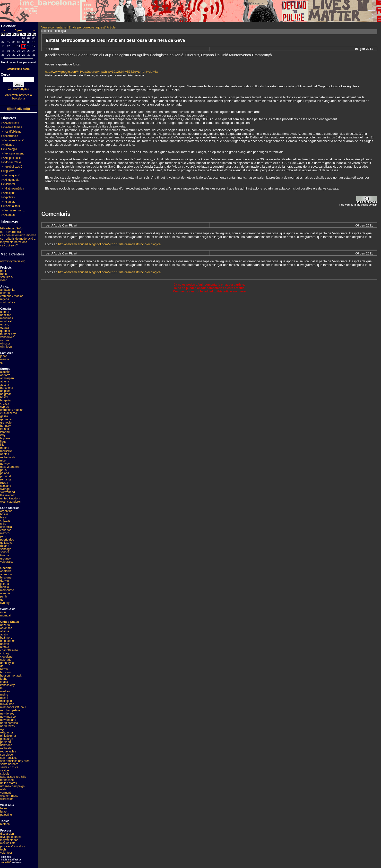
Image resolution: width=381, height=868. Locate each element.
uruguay (5, 559)
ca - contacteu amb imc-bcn (18, 235)
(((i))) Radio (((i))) (19, 109)
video (4, 280)
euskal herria (9, 413)
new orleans (8, 720)
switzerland (8, 492)
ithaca (4, 682)
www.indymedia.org (13, 261)
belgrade (6, 394)
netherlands (8, 457)
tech (3, 850)
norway (5, 464)
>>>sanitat (8, 202)
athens (5, 381)
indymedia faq (9, 840)
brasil (4, 517)
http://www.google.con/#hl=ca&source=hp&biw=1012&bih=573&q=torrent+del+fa (101, 72)
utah (3, 789)
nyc (3, 729)
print (3, 271)
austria (5, 385)
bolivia (4, 514)
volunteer (6, 853)
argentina (6, 511)
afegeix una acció (18, 69)
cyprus (4, 407)
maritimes (7, 318)
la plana (5, 438)
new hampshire (10, 710)
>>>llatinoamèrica (13, 189)
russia (4, 483)
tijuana (4, 555)
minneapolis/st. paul (13, 707)
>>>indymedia (10, 180)
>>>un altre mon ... (13, 210)
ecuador (5, 530)
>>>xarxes (8, 215)
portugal (5, 476)
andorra (5, 375)
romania (5, 479)
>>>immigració (11, 175)
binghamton (8, 641)
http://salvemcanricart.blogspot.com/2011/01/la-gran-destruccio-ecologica (109, 244)
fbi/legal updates (11, 837)
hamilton (6, 315)
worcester (7, 799)
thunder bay (8, 334)
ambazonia (7, 290)
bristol (4, 397)
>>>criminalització (13, 140)
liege (3, 442)
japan (4, 356)
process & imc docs (13, 846)
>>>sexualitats (10, 206)
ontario (5, 325)
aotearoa (6, 574)
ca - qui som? (9, 245)
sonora (5, 552)
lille (2, 445)
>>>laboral (8, 184)
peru (3, 536)
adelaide (6, 571)
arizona (5, 625)
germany (6, 419)
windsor (5, 344)
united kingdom (10, 498)
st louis (5, 774)
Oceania (6, 568)
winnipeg (6, 347)
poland (5, 473)
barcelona (7, 388)
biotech (5, 824)
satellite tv (7, 277)
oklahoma (7, 732)
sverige (5, 489)
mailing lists (8, 843)
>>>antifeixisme (11, 132)
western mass (9, 796)
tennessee (7, 780)
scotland (6, 486)
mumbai (5, 615)
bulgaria (5, 400)
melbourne (7, 590)
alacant (5, 372)
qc (2, 362)
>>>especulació (11, 158)
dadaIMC (6, 862)
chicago (5, 653)
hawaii (4, 669)
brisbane (6, 578)
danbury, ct (7, 663)
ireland (5, 429)
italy (3, 435)
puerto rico (7, 540)
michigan (6, 701)
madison (6, 691)
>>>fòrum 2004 (11, 162)
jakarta (5, 584)
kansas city (7, 685)
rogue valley (8, 751)
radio (4, 274)
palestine (6, 815)
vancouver (7, 337)
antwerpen (7, 378)
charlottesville (9, 650)
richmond (6, 745)
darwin (4, 581)
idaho (4, 679)
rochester (6, 748)
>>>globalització (12, 167)
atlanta (5, 631)
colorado (6, 660)
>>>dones (8, 145)
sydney (5, 603)
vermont (5, 793)
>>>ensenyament (12, 154)
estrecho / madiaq (12, 296)
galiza (4, 416)
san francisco (9, 758)
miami (4, 698)
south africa (8, 302)
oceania (5, 593)
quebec (5, 331)
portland (5, 742)
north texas (7, 726)
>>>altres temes (11, 127)
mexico (5, 533)
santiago (6, 549)
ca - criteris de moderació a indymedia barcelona (18, 240)
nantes (5, 454)
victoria (5, 340)
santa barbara (9, 764)
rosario (5, 546)
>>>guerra (8, 171)
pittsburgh (7, 739)
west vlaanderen (11, 502)
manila (4, 359)
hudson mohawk (11, 676)
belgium (5, 391)
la (1, 688)
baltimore (6, 638)
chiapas (5, 521)
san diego (7, 755)
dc (2, 666)
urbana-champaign (12, 786)
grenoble (6, 423)
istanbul (5, 432)
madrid (5, 448)
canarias (6, 293)
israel (4, 812)
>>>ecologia (9, 149)
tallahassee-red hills (13, 777)
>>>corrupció (9, 136)
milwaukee (7, 704)
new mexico (8, 717)
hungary (5, 426)
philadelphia (8, 736)
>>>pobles (8, 197)
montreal (6, 321)
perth (4, 597)
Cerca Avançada (18, 89)
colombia (6, 527)
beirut (4, 808)
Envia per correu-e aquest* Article (92, 27)
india (3, 612)
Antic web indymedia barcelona (18, 97)
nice (3, 461)
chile (3, 524)
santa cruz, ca (9, 767)
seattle (4, 770)
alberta (5, 312)
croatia (5, 404)
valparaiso (7, 562)
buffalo (5, 647)
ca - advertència (11, 232)
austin (4, 634)
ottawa (4, 328)
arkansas (6, 628)
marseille (6, 451)
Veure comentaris (54, 27)
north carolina (9, 723)
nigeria (5, 299)
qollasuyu (6, 543)
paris (3, 470)
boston (5, 644)
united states (9, 783)
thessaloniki (8, 495)
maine (4, 695)
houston (5, 672)
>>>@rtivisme (10, 123)
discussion (7, 834)
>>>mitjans (8, 193)
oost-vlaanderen (11, 467)
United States (10, 622)
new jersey (7, 714)
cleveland (6, 657)
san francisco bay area (15, 761)
